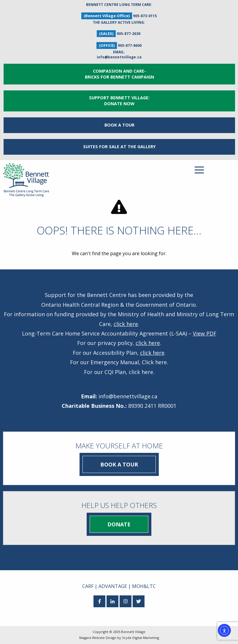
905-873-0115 (145, 16)
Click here (154, 362)
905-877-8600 (130, 45)
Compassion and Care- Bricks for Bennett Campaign (119, 74)
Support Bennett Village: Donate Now (119, 101)
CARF (88, 586)
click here (126, 324)
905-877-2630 (128, 34)
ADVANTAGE (113, 586)
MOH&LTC (144, 586)
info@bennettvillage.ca (119, 57)
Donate (119, 524)
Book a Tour (119, 125)
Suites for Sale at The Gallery (119, 147)
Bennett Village (133, 632)
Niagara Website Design (98, 638)
